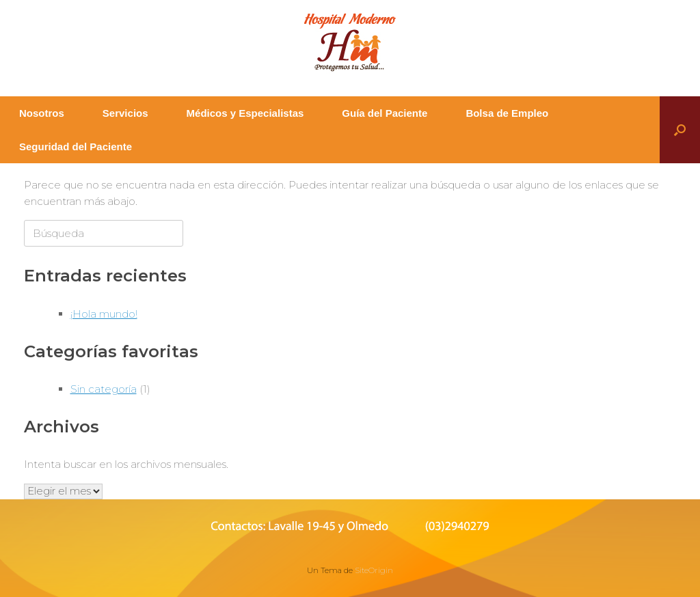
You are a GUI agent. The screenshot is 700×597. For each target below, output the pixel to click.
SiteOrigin (374, 570)
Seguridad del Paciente (76, 147)
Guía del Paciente (385, 113)
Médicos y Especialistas (245, 113)
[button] (680, 130)
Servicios (125, 113)
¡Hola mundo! (104, 314)
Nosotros (42, 113)
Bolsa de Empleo (507, 113)
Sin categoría (104, 389)
